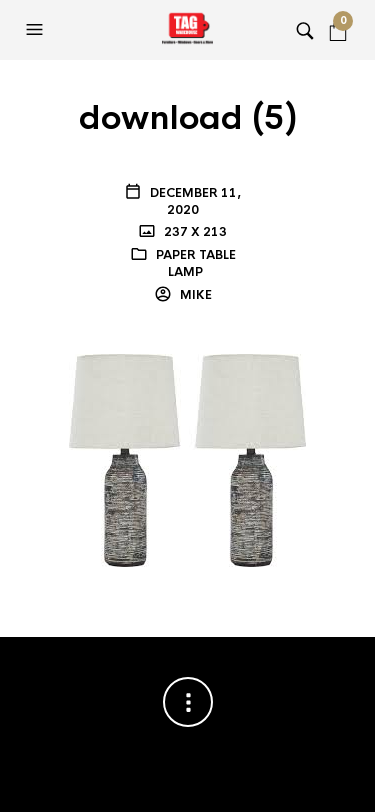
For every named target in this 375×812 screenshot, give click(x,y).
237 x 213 (194, 232)
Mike (194, 295)
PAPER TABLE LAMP (196, 263)
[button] (37, 30)
